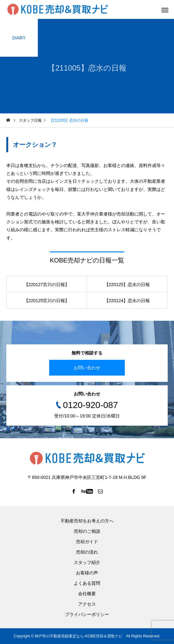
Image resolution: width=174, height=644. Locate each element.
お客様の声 (87, 573)
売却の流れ (87, 552)
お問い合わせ (87, 368)
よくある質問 (87, 583)
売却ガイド (87, 542)
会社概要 (87, 594)
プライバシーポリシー (87, 614)
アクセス (87, 604)
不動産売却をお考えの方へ (87, 521)
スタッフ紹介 (87, 562)
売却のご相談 (87, 531)
